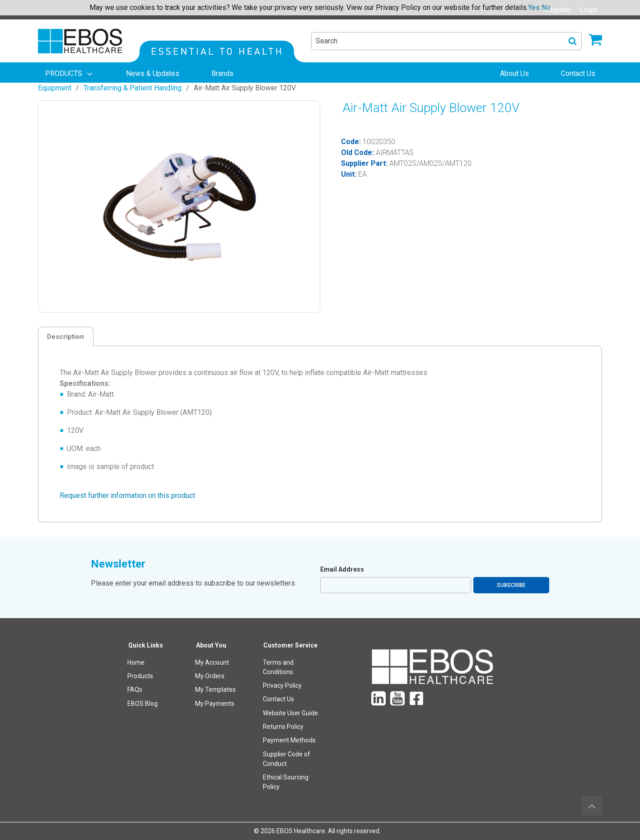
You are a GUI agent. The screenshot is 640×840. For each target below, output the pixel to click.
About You (211, 645)
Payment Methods (289, 740)
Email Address (342, 569)
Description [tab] (65, 337)
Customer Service (290, 645)
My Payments (215, 704)
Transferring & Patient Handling (133, 88)
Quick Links (146, 645)
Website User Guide (290, 713)
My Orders (210, 676)
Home (136, 662)
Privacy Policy (282, 685)
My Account (212, 662)
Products (140, 676)
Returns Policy (283, 727)
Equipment (55, 88)
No (546, 7)
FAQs (135, 690)
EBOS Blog (142, 704)
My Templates (215, 690)
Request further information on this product (127, 495)
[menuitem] (70, 74)
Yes (534, 7)
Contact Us (278, 699)
